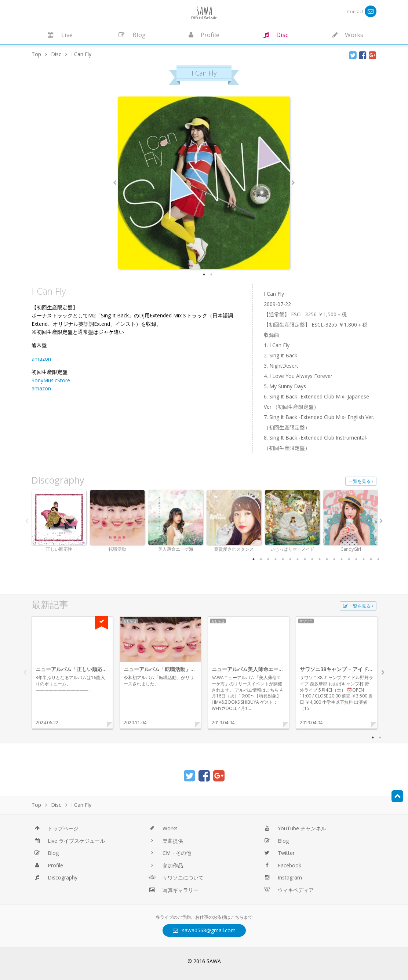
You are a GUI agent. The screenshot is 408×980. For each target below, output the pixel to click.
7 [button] (298, 559)
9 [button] (312, 559)
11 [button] (327, 559)
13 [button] (342, 559)
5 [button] (283, 559)
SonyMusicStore (51, 380)
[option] (204, 183)
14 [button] (349, 559)
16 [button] (364, 559)
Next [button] (293, 183)
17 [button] (371, 559)
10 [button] (320, 559)
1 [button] (204, 274)
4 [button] (276, 559)
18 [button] (378, 559)
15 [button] (356, 559)
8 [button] (305, 559)
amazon (41, 359)
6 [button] (290, 559)
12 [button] (334, 559)
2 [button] (211, 274)
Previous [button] (115, 183)
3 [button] (268, 559)
